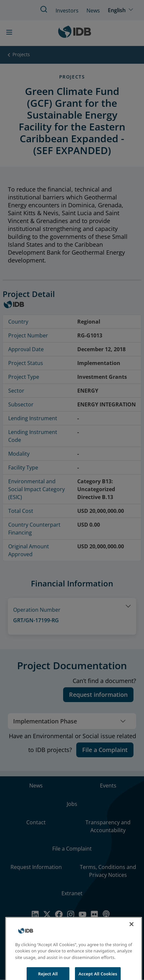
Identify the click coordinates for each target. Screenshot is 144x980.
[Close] (132, 931)
